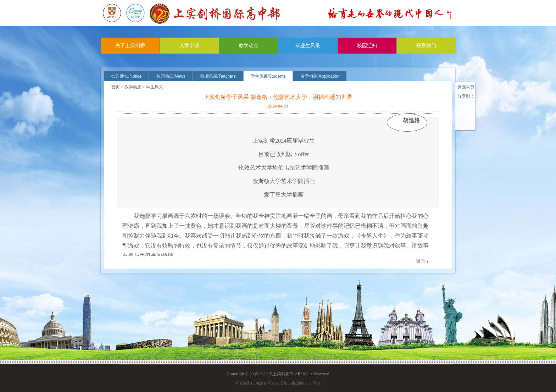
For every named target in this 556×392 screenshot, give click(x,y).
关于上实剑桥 (130, 46)
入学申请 (189, 46)
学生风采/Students (268, 76)
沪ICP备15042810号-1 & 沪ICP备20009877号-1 (278, 383)
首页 (116, 87)
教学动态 (249, 46)
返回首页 (466, 87)
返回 (421, 261)
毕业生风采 (308, 46)
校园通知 (367, 46)
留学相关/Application (320, 76)
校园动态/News (171, 76)
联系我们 (426, 46)
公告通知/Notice (126, 76)
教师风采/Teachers (218, 76)
